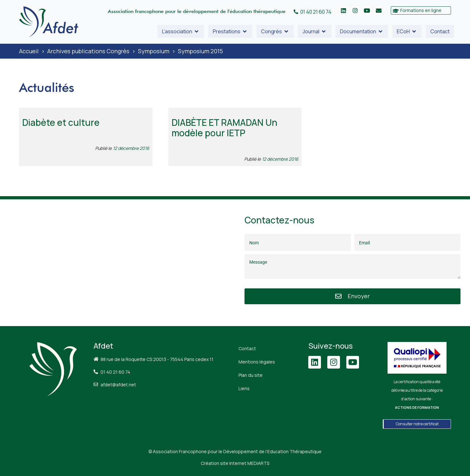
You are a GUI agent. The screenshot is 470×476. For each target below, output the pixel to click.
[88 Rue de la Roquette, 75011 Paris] (117, 263)
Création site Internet (235, 463)
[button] (181, 31)
